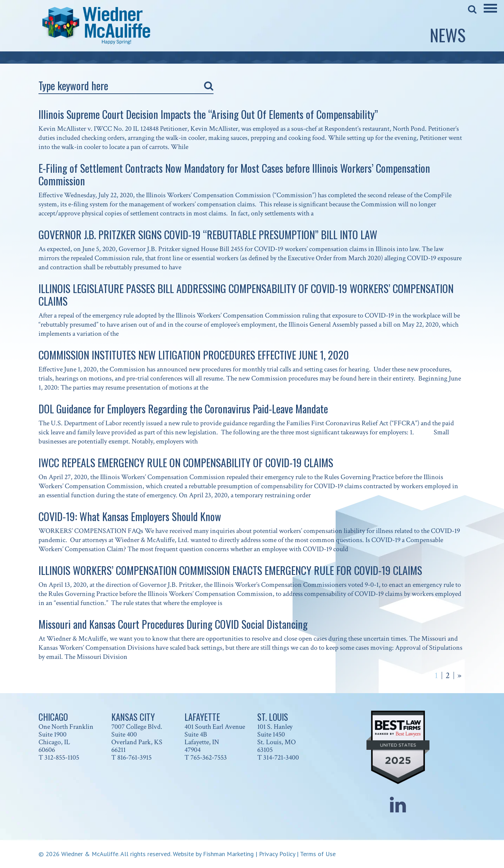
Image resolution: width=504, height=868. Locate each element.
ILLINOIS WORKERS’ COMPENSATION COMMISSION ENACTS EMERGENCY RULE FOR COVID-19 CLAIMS (230, 570)
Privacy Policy (277, 854)
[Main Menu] (490, 13)
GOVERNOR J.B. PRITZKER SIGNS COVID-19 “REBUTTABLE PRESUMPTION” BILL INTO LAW (208, 234)
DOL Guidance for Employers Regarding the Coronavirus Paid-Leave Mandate (183, 409)
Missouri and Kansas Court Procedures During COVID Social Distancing (173, 624)
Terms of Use (318, 854)
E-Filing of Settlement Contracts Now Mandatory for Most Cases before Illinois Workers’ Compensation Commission (234, 174)
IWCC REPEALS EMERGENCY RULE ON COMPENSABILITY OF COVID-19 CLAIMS (186, 463)
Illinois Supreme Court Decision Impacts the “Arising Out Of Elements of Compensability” (208, 114)
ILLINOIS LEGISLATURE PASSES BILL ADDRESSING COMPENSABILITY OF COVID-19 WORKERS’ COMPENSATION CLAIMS (246, 295)
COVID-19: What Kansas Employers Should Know (130, 516)
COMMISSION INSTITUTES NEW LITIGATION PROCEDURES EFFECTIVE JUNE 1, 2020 (194, 355)
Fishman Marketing (228, 854)
